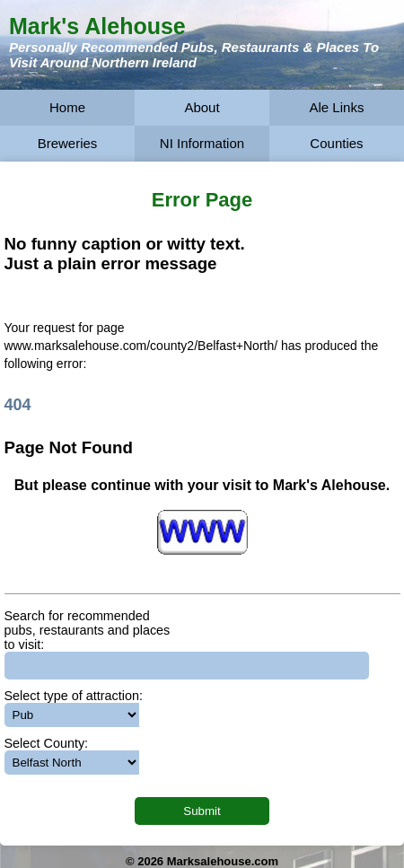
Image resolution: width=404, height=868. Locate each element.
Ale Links (337, 107)
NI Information (202, 143)
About (202, 107)
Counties (336, 143)
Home (67, 107)
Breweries (68, 143)
